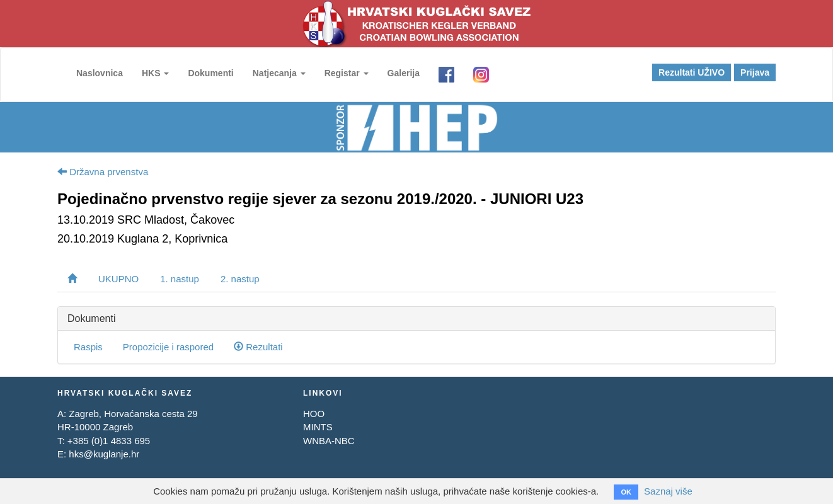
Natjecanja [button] (279, 73)
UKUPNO (118, 279)
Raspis (88, 347)
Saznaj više (668, 491)
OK (626, 492)
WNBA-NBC (329, 441)
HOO (314, 414)
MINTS (318, 427)
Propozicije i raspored (168, 347)
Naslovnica (100, 73)
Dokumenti (210, 73)
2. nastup (240, 279)
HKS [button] (155, 73)
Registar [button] (347, 73)
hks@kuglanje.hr (104, 454)
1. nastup (180, 279)
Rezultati (258, 347)
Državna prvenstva (103, 172)
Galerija (404, 73)
